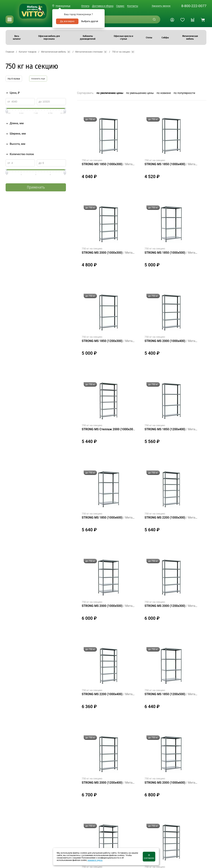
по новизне (164, 93)
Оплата (85, 6)
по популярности (184, 93)
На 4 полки (14, 79)
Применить (36, 187)
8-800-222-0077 (194, 6)
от (9, 102)
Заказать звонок (161, 6)
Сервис (120, 6)
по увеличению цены (110, 93)
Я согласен (149, 857)
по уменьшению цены (140, 93)
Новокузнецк (63, 6)
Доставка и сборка (103, 6)
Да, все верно (67, 21)
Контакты (133, 6)
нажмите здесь (95, 860)
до (40, 102)
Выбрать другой (90, 21)
